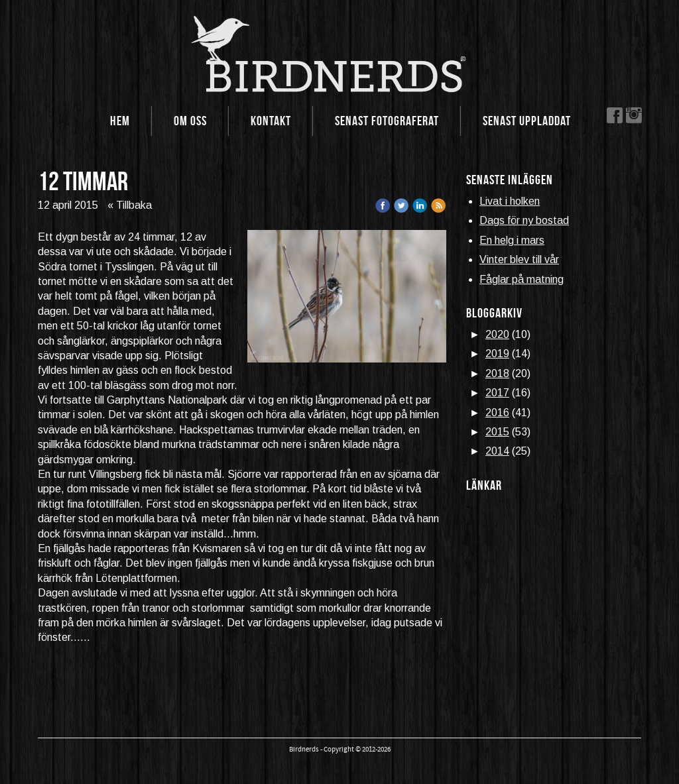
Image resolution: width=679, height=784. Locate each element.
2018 (497, 373)
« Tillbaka (130, 205)
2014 (497, 451)
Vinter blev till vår (519, 259)
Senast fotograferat (387, 121)
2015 (497, 432)
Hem (120, 121)
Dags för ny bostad (524, 220)
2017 (497, 393)
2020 (497, 334)
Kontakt (271, 121)
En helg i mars (512, 240)
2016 (497, 413)
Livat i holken (510, 201)
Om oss (190, 121)
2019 (497, 354)
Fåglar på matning (522, 279)
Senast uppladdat (527, 121)
